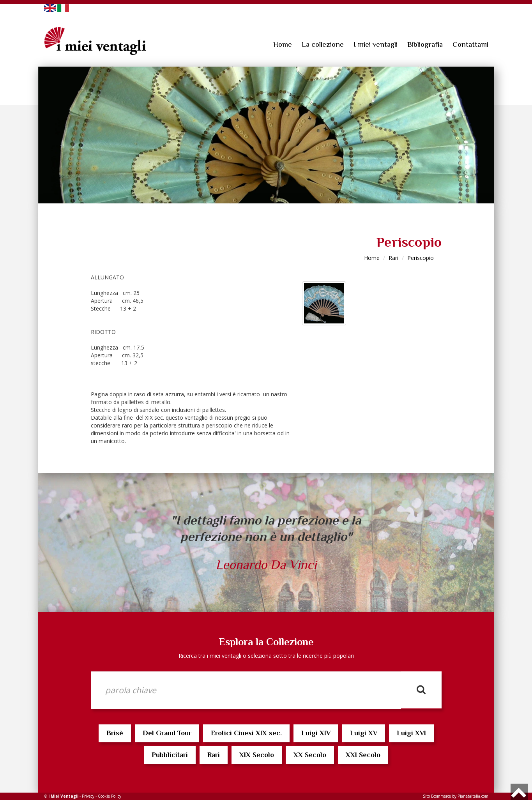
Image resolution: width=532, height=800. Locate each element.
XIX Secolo (257, 755)
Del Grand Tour (167, 733)
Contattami (470, 44)
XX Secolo (310, 755)
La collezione (323, 44)
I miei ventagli (376, 44)
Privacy (88, 796)
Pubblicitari (170, 755)
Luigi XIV (316, 733)
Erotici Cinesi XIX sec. (246, 733)
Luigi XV (364, 733)
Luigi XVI (411, 733)
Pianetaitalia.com (473, 796)
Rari (393, 258)
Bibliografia (425, 44)
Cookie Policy (110, 796)
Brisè (115, 733)
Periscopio (421, 258)
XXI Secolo (363, 755)
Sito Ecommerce (437, 796)
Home (283, 44)
